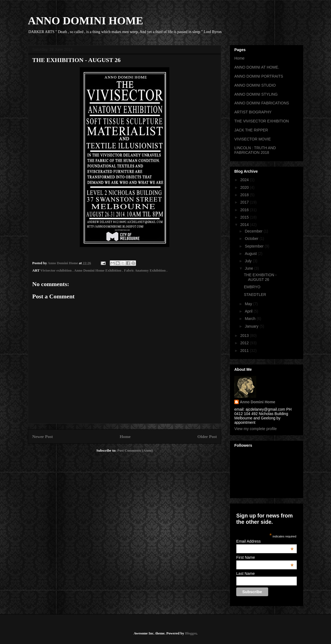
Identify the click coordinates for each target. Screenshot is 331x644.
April (249, 311)
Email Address (265, 541)
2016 (245, 210)
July (249, 261)
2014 (245, 225)
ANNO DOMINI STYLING (256, 94)
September (255, 246)
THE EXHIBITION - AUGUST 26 (260, 277)
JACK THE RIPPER (251, 130)
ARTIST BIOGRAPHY (253, 112)
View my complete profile (255, 429)
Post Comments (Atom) (135, 450)
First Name (265, 557)
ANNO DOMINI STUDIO (255, 85)
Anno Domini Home (258, 402)
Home (125, 436)
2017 (245, 202)
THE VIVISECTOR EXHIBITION (262, 121)
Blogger (191, 633)
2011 (245, 351)
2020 (245, 187)
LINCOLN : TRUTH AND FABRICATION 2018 (255, 150)
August (251, 254)
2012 (245, 343)
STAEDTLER (255, 295)
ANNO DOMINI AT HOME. (257, 67)
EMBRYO (252, 287)
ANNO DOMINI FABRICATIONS (262, 103)
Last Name (246, 574)
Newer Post (43, 436)
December (254, 231)
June (249, 268)
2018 (245, 195)
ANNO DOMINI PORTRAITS (259, 76)
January (252, 326)
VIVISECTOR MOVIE (253, 139)
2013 (245, 336)
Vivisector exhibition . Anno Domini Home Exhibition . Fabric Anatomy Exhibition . (104, 270)
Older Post (207, 436)
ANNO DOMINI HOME (85, 21)
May (249, 304)
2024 (245, 180)
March (251, 319)
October (252, 239)
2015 (245, 217)
